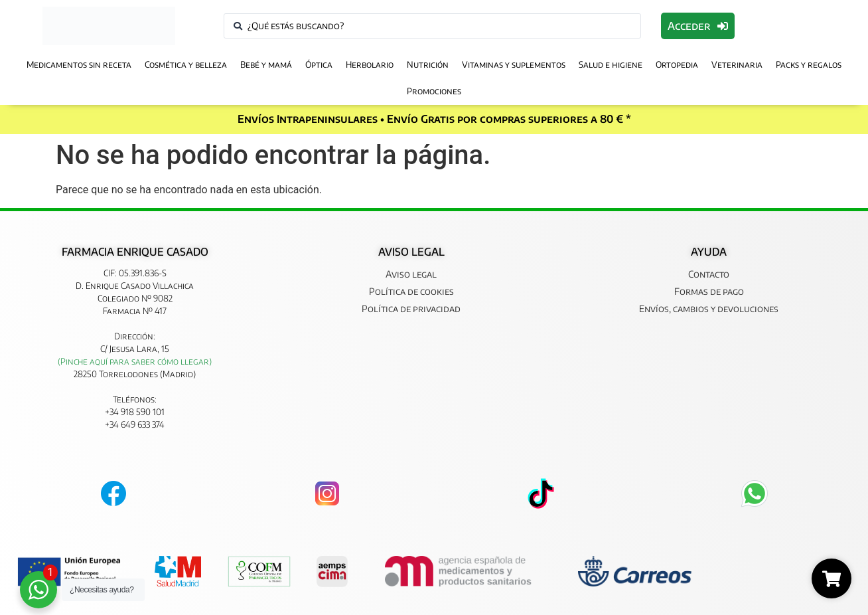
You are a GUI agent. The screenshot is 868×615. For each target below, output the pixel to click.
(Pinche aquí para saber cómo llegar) (135, 361)
